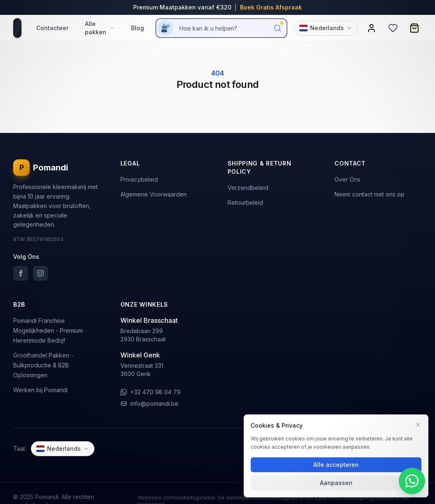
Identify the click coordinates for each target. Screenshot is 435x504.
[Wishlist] (393, 28)
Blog (138, 28)
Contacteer (52, 28)
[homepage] (17, 28)
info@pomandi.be (149, 403)
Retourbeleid (245, 202)
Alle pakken (100, 28)
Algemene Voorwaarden (154, 194)
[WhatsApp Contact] (412, 481)
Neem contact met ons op (369, 194)
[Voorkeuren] (418, 425)
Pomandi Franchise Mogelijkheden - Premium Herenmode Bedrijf (48, 330)
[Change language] (326, 28)
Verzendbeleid (248, 188)
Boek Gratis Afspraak (271, 7)
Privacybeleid (139, 179)
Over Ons (347, 179)
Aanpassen (336, 483)
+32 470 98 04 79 (150, 392)
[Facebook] (21, 273)
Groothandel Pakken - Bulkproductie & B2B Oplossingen (43, 365)
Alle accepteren (336, 465)
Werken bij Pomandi (40, 390)
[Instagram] (40, 273)
